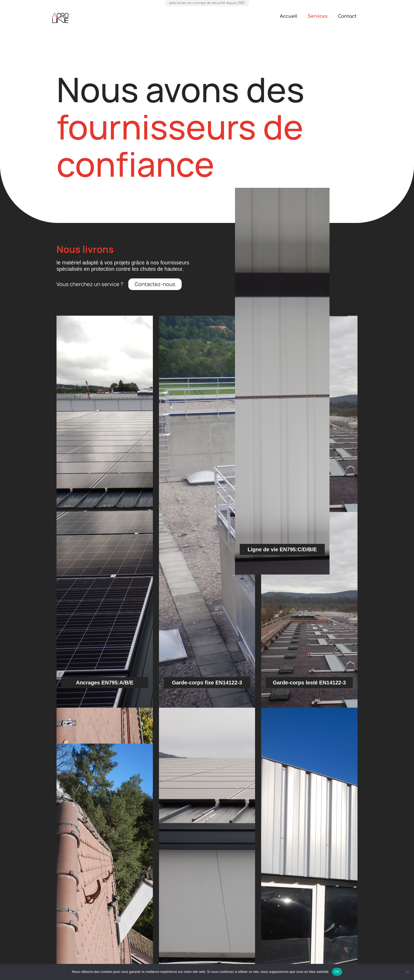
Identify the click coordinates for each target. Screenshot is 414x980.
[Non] (407, 972)
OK (337, 972)
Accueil (288, 16)
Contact (347, 16)
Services (317, 16)
